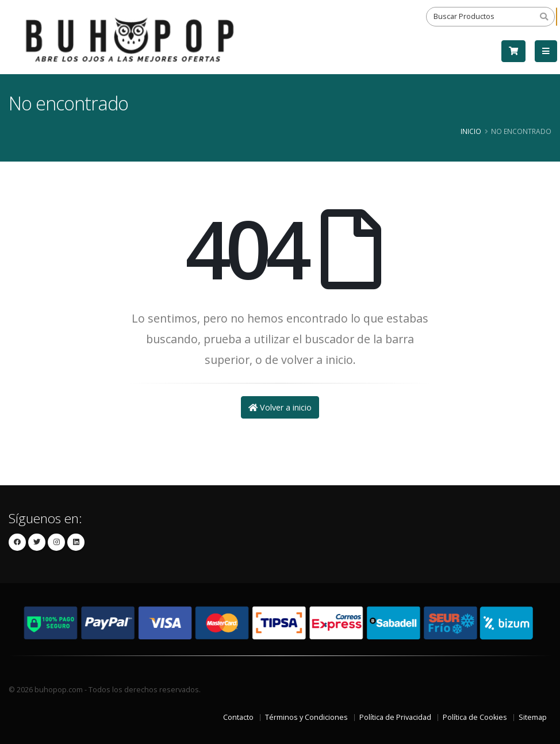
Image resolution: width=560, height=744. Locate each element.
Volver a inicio (280, 407)
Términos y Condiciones (306, 717)
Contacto (238, 717)
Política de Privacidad (395, 717)
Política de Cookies (475, 717)
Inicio (471, 131)
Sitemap (533, 717)
